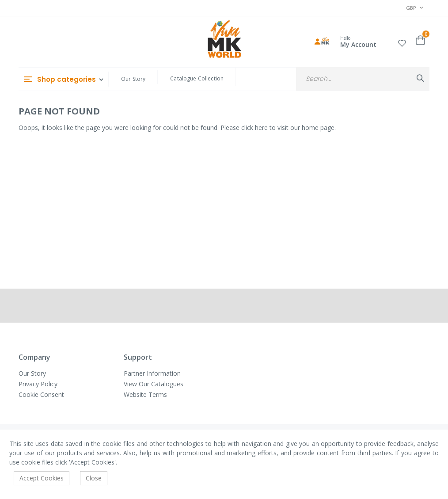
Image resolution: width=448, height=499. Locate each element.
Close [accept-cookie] (94, 478)
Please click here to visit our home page (277, 128)
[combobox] (363, 79)
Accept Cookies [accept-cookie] (42, 478)
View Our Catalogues (154, 384)
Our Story (133, 79)
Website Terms (145, 394)
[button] (402, 42)
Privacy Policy (38, 384)
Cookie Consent (41, 394)
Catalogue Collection (197, 78)
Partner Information (152, 373)
